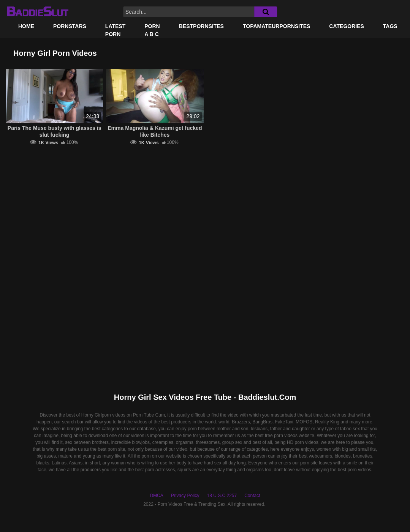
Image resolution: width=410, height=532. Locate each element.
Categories (347, 26)
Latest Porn (115, 30)
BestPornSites (201, 26)
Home (26, 26)
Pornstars (70, 26)
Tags (390, 26)
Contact (252, 496)
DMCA (156, 496)
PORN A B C (152, 30)
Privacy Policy (185, 496)
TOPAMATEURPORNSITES (276, 26)
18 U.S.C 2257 (222, 496)
